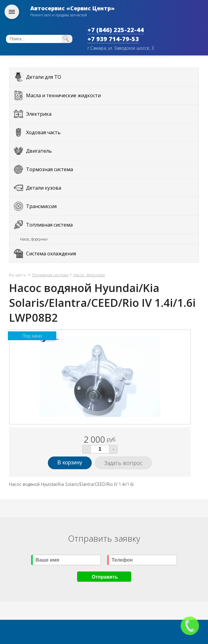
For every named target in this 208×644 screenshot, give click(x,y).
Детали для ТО (44, 77)
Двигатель (39, 151)
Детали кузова (44, 188)
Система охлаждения (51, 254)
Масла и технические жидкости (63, 95)
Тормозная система (50, 169)
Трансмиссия (41, 206)
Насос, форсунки (34, 239)
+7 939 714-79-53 (113, 39)
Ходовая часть (43, 132)
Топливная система (49, 225)
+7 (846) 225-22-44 (116, 30)
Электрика (39, 114)
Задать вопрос (123, 463)
